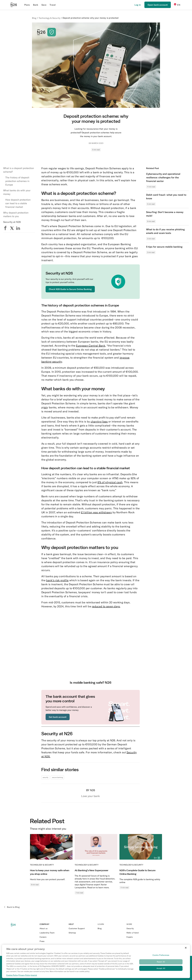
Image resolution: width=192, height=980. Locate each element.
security (45, 777)
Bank (36, 5)
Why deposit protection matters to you (16, 214)
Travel (53, 5)
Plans (27, 5)
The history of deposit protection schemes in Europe (17, 181)
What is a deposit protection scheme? (19, 170)
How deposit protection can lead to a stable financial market (18, 203)
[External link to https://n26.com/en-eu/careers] (52, 937)
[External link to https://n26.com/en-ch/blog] (110, 928)
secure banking (57, 777)
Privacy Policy (24, 975)
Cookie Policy (12, 975)
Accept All (161, 968)
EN (177, 5)
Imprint (34, 975)
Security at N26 (12, 222)
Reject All (161, 962)
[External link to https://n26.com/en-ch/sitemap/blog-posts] (82, 933)
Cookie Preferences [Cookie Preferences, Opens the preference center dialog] (161, 955)
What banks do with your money (17, 192)
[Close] (186, 948)
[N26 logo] (16, 925)
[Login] (138, 5)
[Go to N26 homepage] (14, 5)
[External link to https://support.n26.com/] (82, 928)
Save (44, 5)
